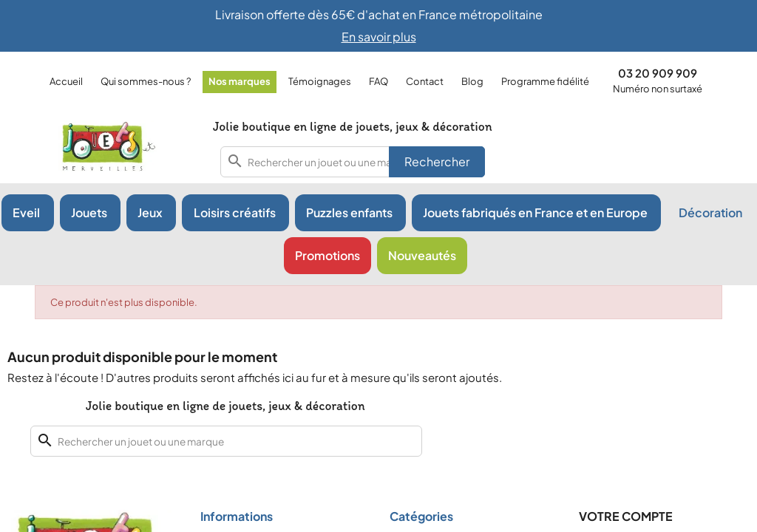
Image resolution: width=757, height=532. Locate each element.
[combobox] (353, 162)
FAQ (378, 81)
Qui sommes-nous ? (146, 81)
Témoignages (320, 81)
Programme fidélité (545, 81)
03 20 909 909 (658, 73)
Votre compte (626, 516)
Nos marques (240, 81)
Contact (425, 81)
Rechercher (437, 161)
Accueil (66, 81)
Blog (472, 81)
